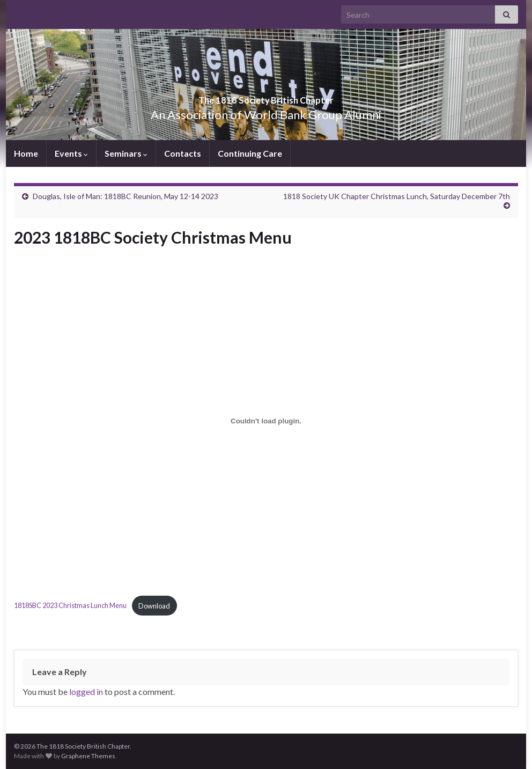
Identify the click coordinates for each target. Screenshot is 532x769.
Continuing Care (250, 153)
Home (26, 153)
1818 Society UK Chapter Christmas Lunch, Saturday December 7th (397, 196)
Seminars (126, 153)
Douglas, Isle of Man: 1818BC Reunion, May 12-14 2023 (125, 196)
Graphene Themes (88, 756)
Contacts (183, 153)
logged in (86, 691)
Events (71, 153)
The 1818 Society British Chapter (266, 97)
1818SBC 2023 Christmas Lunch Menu (70, 606)
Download (154, 606)
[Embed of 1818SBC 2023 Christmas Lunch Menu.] (266, 421)
